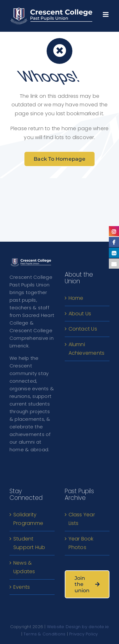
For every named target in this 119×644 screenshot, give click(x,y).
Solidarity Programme (28, 519)
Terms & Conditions (44, 634)
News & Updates (24, 567)
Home (76, 298)
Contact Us (83, 329)
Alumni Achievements (87, 349)
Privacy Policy (83, 634)
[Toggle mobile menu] (106, 13)
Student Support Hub (29, 543)
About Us (80, 314)
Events (22, 587)
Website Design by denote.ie (78, 627)
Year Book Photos (81, 543)
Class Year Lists (82, 519)
